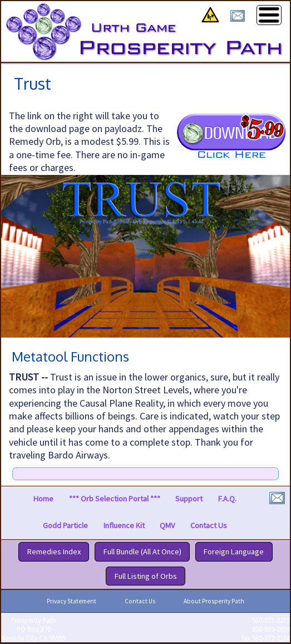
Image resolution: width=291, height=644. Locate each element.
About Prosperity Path (214, 601)
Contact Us (209, 525)
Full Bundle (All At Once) (142, 552)
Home (43, 499)
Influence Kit (124, 525)
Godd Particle (65, 525)
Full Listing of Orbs (146, 576)
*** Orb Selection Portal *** (115, 499)
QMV (167, 525)
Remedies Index (54, 552)
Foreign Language (234, 552)
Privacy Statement (71, 601)
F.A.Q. (227, 499)
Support (189, 499)
